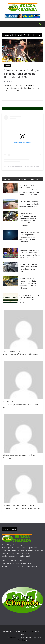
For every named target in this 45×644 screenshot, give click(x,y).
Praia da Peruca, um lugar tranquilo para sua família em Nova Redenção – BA (29, 204)
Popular (9, 179)
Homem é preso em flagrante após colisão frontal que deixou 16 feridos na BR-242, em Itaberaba (28, 283)
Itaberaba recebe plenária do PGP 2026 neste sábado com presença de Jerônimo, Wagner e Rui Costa (30, 254)
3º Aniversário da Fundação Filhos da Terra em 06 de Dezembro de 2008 (21, 74)
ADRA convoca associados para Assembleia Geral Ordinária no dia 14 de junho (29, 299)
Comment (36, 179)
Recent (22, 179)
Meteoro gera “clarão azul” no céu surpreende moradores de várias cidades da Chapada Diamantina (29, 237)
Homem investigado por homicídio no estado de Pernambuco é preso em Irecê (29, 268)
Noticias (7, 66)
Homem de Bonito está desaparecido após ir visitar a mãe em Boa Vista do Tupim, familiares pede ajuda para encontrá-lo (29, 190)
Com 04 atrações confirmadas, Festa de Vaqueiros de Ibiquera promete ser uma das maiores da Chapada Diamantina (28, 219)
